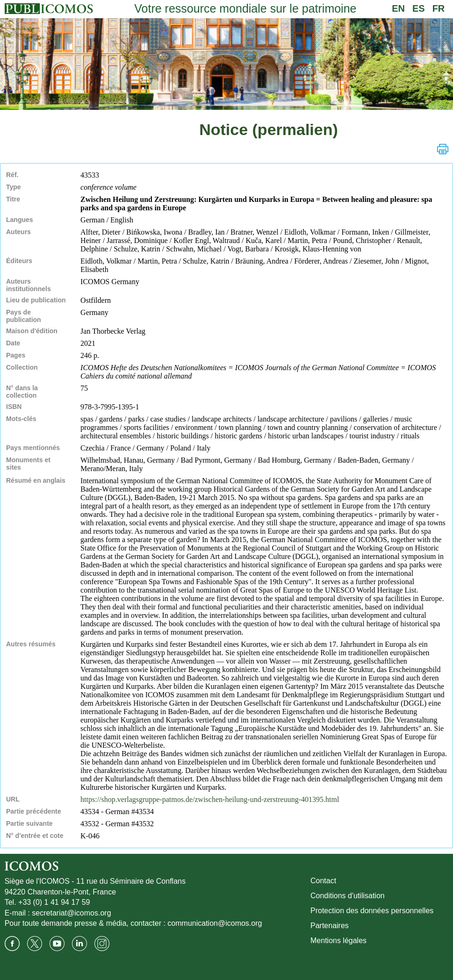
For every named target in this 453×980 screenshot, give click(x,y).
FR (439, 8)
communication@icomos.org (215, 923)
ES (419, 8)
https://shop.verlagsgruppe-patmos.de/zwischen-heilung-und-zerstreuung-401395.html (210, 799)
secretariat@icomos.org (71, 913)
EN (398, 8)
